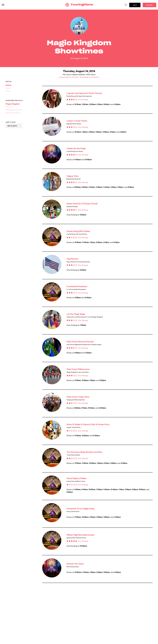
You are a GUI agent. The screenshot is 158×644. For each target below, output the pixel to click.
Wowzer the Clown (75, 564)
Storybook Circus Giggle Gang (80, 509)
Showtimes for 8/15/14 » (90, 77)
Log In (135, 5)
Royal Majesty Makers (77, 478)
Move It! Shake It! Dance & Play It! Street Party (88, 424)
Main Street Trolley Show (78, 397)
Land (8, 88)
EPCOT (9, 107)
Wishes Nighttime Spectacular (80, 535)
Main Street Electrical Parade (80, 342)
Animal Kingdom (13, 113)
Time (8, 91)
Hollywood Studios (14, 110)
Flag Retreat (72, 259)
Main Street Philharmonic (78, 369)
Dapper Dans (73, 176)
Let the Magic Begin (76, 314)
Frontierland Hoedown (77, 286)
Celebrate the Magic (76, 148)
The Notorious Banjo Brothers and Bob (84, 452)
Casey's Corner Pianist (77, 121)
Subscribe (149, 5)
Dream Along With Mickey (78, 231)
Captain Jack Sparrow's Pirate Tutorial (84, 93)
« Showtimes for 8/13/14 (69, 77)
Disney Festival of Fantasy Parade (82, 204)
